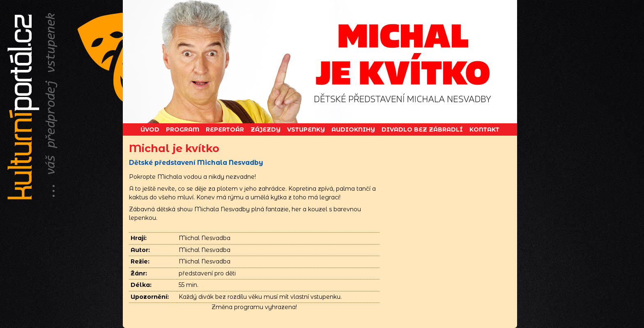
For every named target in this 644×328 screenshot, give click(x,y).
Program (183, 129)
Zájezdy (266, 129)
